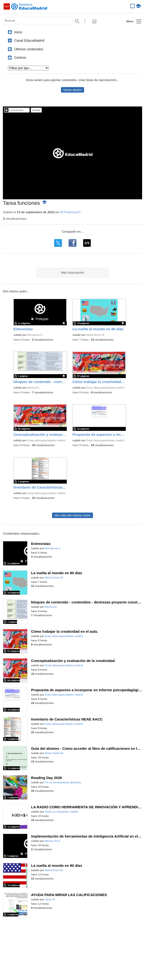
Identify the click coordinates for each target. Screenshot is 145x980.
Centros (20, 58)
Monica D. (33, 388)
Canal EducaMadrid (29, 41)
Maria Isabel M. (54, 753)
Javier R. (50, 899)
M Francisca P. (71, 212)
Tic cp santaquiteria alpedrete (63, 782)
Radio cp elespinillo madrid (61, 812)
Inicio (18, 32)
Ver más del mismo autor (72, 515)
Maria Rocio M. (96, 335)
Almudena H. (35, 335)
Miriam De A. (53, 841)
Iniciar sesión (72, 90)
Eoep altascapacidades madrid (105, 388)
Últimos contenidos (29, 49)
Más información (73, 273)
